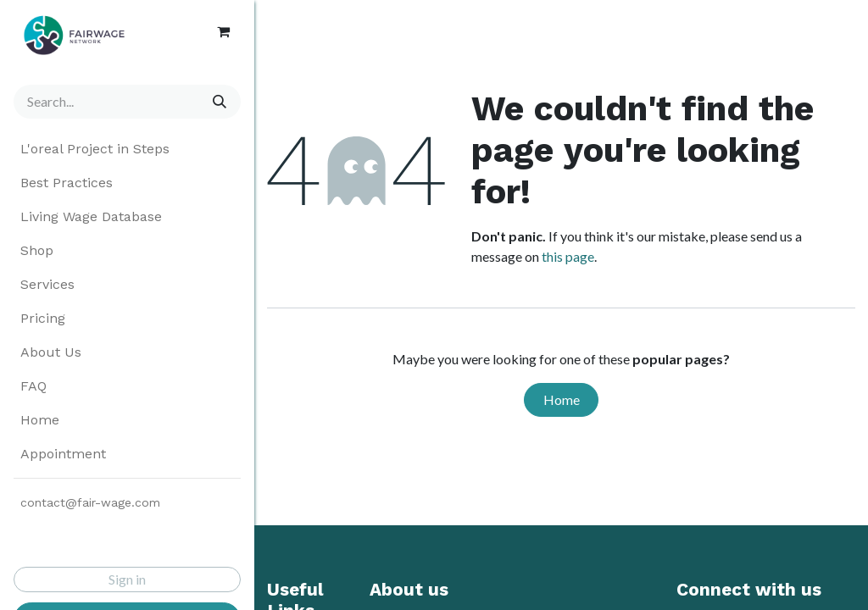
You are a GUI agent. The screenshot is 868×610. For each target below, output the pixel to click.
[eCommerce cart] (223, 31)
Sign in (127, 579)
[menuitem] (127, 149)
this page (568, 256)
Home (562, 399)
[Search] (217, 102)
